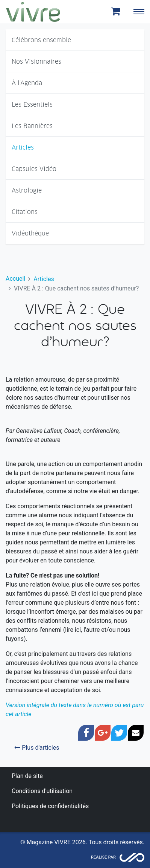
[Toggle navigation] (139, 12)
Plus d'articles (37, 748)
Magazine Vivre (33, 12)
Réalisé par (103, 857)
